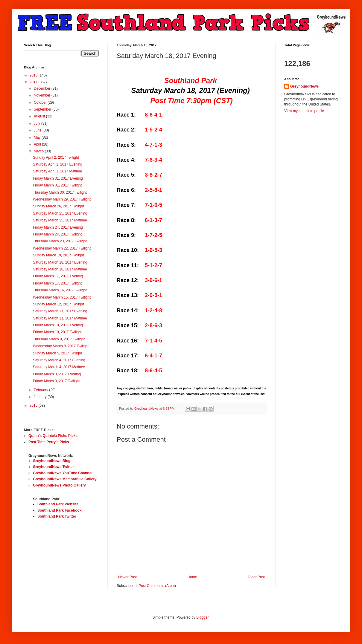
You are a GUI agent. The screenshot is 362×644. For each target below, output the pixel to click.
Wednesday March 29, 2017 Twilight (62, 199)
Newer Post (127, 577)
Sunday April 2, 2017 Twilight (56, 157)
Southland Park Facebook (59, 510)
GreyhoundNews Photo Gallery (59, 485)
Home (192, 577)
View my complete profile (304, 111)
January (41, 397)
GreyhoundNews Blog (52, 461)
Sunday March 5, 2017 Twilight (57, 353)
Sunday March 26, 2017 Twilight (58, 206)
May (38, 137)
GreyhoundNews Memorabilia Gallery (65, 479)
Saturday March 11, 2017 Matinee (60, 318)
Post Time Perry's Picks (49, 442)
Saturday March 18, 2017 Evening (60, 262)
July (38, 123)
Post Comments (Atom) (157, 586)
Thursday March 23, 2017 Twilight (60, 241)
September (43, 109)
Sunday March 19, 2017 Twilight (58, 255)
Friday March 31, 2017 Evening (58, 178)
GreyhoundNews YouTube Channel (63, 473)
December (43, 88)
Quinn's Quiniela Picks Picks (53, 436)
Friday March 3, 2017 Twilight (56, 381)
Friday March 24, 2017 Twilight (57, 234)
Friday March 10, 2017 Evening (58, 325)
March (39, 151)
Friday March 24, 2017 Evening (58, 227)
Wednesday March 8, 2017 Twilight (61, 346)
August (40, 116)
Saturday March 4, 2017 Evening (59, 360)
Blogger (202, 617)
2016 (34, 406)
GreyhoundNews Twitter (53, 467)
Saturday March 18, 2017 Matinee (60, 269)
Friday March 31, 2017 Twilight (57, 185)
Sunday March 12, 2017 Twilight (58, 304)
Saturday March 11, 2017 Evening (60, 311)
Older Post (256, 577)
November (43, 95)
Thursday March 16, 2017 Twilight (60, 290)
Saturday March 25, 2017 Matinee (60, 220)
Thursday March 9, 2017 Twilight (59, 339)
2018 (34, 75)
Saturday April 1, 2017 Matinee (57, 171)
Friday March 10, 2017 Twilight (57, 332)
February (41, 390)
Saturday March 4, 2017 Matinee (59, 367)
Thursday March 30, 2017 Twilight (60, 192)
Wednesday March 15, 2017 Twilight (62, 297)
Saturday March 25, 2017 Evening (60, 213)
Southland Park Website (58, 504)
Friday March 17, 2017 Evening (58, 276)
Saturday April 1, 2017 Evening (58, 164)
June (38, 130)
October (41, 103)
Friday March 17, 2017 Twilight (57, 283)
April (38, 144)
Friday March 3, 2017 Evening (57, 374)
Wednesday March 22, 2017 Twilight (62, 248)
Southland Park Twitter (57, 516)
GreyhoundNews (304, 86)
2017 (34, 82)
